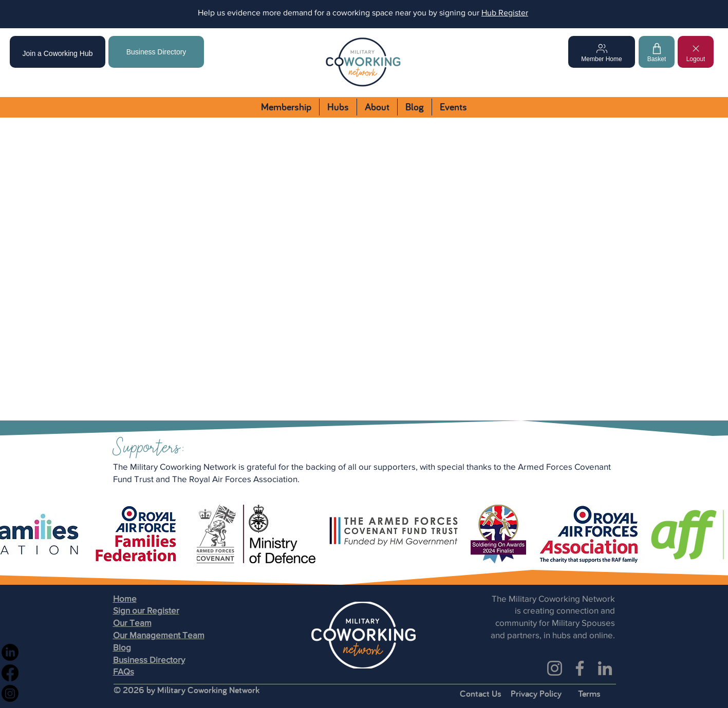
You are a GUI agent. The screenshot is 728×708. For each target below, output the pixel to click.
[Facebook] (580, 668)
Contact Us (481, 693)
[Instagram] (555, 668)
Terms (589, 693)
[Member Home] (602, 52)
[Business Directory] (156, 52)
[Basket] (657, 52)
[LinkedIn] (605, 668)
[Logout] (696, 52)
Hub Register (505, 13)
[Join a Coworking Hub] (58, 52)
